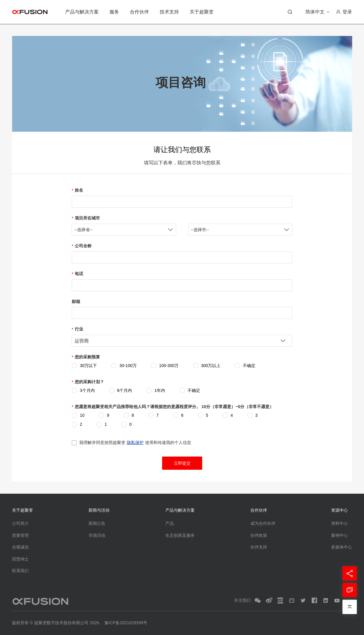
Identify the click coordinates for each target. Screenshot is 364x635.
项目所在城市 (87, 218)
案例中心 (339, 535)
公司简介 (20, 523)
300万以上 (211, 366)
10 (82, 415)
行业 (79, 329)
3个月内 (87, 390)
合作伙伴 (139, 12)
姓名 (79, 190)
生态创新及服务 (180, 535)
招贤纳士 (20, 559)
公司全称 (83, 246)
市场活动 (97, 535)
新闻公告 (97, 523)
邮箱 (76, 301)
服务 (114, 12)
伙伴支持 (259, 547)
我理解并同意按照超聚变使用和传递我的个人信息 (135, 442)
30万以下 (89, 366)
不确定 (249, 366)
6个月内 (125, 390)
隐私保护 (135, 442)
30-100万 (128, 366)
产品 (170, 523)
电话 (79, 274)
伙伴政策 (259, 535)
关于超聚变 (202, 12)
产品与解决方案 (82, 12)
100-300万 (169, 366)
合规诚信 (20, 547)
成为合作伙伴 (263, 523)
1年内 (160, 390)
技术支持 (169, 12)
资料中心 (339, 523)
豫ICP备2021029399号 (126, 623)
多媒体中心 (342, 547)
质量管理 (20, 535)
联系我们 (20, 571)
